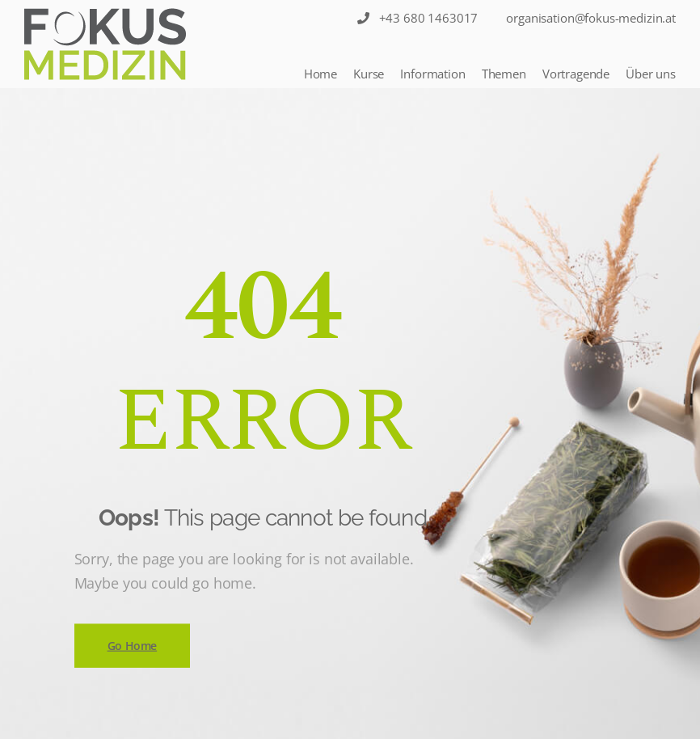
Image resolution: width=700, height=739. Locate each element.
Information (432, 74)
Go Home (133, 645)
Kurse (369, 74)
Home (320, 74)
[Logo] (105, 44)
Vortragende (576, 74)
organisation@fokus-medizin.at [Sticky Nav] (591, 18)
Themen (504, 74)
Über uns (651, 74)
